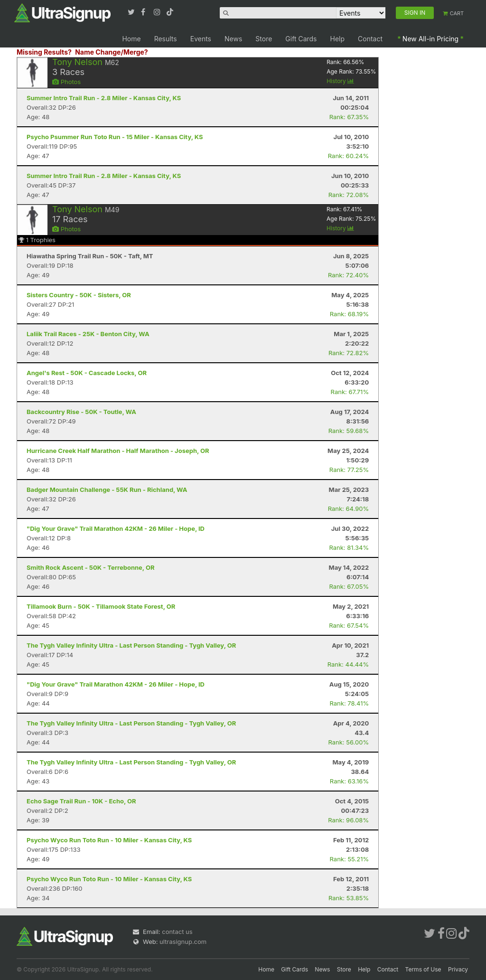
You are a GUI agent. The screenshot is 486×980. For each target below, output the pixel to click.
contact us (177, 932)
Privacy (458, 969)
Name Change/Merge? (112, 52)
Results (166, 39)
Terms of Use (423, 969)
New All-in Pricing (430, 39)
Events (201, 39)
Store (264, 39)
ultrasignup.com (183, 942)
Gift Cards (301, 39)
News (233, 39)
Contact (370, 39)
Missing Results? (44, 52)
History (340, 81)
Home (131, 39)
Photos (66, 82)
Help (338, 39)
